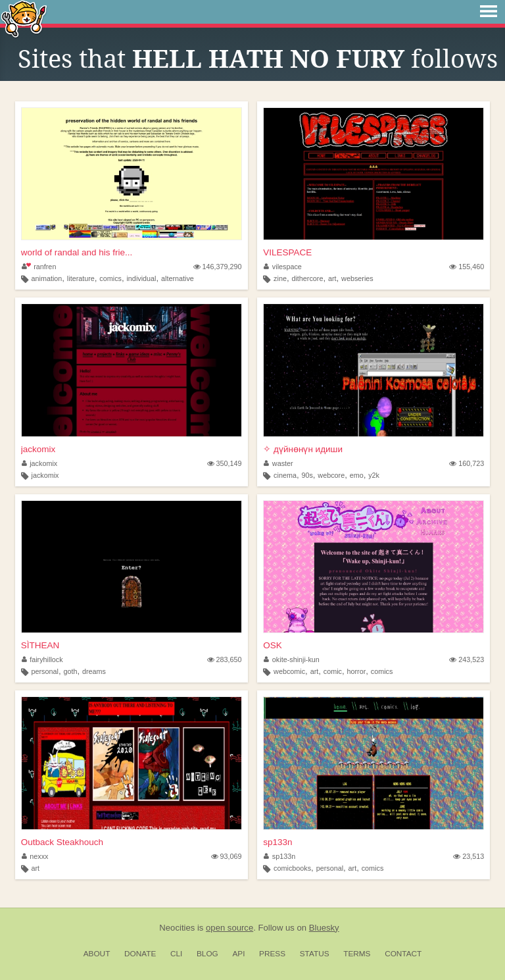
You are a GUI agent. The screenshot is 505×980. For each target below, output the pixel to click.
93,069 (227, 856)
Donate (140, 954)
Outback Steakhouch (62, 842)
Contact (403, 954)
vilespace (283, 267)
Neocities (177, 928)
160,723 (467, 463)
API (238, 954)
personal (44, 671)
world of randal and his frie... (77, 252)
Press (272, 954)
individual (141, 278)
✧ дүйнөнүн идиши (303, 449)
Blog (207, 954)
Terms (357, 954)
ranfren (39, 267)
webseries (357, 278)
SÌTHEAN (40, 645)
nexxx (35, 856)
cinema (285, 475)
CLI (176, 954)
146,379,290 (218, 267)
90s (307, 475)
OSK (273, 645)
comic (333, 671)
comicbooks (292, 868)
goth (70, 671)
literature (81, 278)
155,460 (467, 267)
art (332, 278)
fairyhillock (42, 659)
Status (315, 954)
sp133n (277, 842)
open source (229, 928)
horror (356, 671)
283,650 (225, 659)
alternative (178, 278)
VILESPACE (287, 252)
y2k (374, 475)
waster (278, 463)
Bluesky (324, 928)
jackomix (38, 449)
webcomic (289, 671)
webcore (331, 475)
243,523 (467, 659)
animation (46, 278)
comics (110, 278)
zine (280, 278)
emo (357, 475)
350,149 (225, 463)
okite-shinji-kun (292, 659)
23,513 (469, 856)
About (97, 954)
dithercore (307, 278)
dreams (94, 671)
